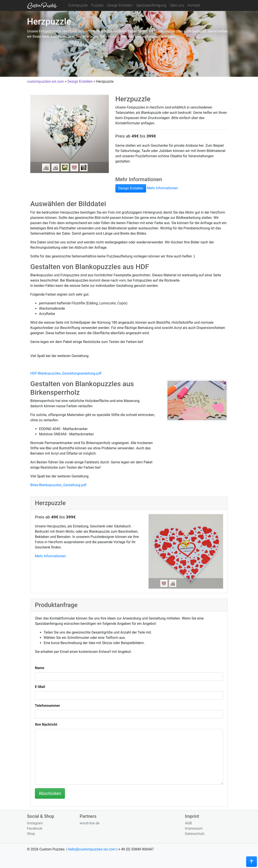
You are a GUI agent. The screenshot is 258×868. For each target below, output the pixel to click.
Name (39, 668)
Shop (31, 834)
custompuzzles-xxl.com (45, 81)
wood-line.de (90, 823)
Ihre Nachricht (46, 724)
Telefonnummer (47, 706)
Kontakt (194, 5)
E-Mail (40, 687)
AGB (188, 823)
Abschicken (50, 793)
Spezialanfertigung (151, 5)
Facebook (35, 828)
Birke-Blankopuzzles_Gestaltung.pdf (58, 485)
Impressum (194, 828)
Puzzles (97, 5)
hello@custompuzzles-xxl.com (92, 849)
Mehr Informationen (162, 188)
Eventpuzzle (78, 5)
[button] (252, 862)
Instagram (35, 823)
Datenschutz (195, 834)
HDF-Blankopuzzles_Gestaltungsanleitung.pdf (66, 373)
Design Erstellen (120, 5)
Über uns (177, 5)
